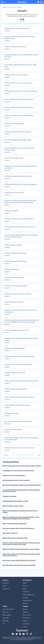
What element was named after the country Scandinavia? (19, 565)
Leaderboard (6, 583)
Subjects (5, 7)
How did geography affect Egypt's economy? (15, 501)
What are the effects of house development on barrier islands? (21, 549)
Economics (25, 603)
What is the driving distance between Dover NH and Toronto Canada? (20, 512)
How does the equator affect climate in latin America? (18, 528)
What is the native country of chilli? (13, 506)
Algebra (25, 583)
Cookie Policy (26, 624)
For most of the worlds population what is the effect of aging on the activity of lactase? (21, 491)
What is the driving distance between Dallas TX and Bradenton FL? (22, 485)
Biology (24, 589)
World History (26, 592)
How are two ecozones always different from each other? (19, 560)
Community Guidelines (8, 609)
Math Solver (6, 621)
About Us (25, 609)
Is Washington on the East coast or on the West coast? (18, 471)
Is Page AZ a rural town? (9, 496)
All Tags (4, 586)
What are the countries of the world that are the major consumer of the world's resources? (21, 555)
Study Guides (6, 618)
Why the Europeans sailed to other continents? (16, 480)
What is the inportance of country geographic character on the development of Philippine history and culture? (21, 518)
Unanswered (6, 589)
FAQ (4, 624)
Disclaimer (25, 621)
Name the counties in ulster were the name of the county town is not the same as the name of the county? (21, 544)
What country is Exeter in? (10, 533)
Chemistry (25, 586)
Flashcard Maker (7, 615)
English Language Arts (28, 595)
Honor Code (6, 612)
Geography (19, 7)
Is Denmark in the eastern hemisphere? (14, 476)
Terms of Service (27, 615)
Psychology (25, 598)
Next (39, 455)
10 (32, 455)
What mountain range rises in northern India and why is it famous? (22, 466)
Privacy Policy (26, 618)
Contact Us (25, 612)
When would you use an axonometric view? (15, 538)
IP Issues (25, 627)
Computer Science (27, 600)
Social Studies (12, 7)
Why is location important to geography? (14, 524)
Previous (6, 455)
